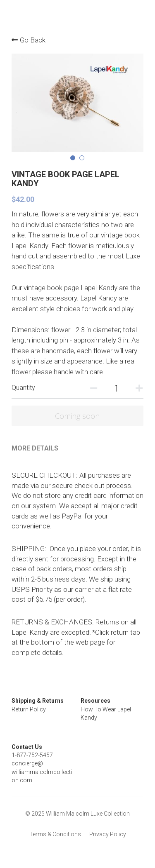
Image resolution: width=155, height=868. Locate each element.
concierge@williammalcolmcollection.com (42, 772)
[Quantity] (117, 388)
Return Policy (29, 709)
